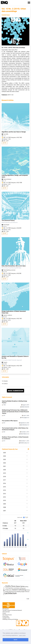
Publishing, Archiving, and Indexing (10, 619)
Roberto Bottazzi (7, 179)
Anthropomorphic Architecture (14, 588)
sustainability (10, 590)
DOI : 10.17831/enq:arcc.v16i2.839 (12, 228)
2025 (15, 453)
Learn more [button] (22, 635)
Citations (5, 523)
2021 (15, 466)
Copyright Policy (6, 618)
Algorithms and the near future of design (14, 132)
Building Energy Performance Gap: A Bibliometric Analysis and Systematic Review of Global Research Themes (15, 412)
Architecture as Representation (9, 586)
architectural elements (10, 592)
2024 (15, 456)
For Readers (5, 381)
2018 (15, 476)
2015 (15, 487)
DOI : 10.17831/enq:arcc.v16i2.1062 (13, 137)
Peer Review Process (7, 615)
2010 (15, 500)
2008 (15, 507)
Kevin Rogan (6, 225)
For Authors (5, 384)
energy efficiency (21, 592)
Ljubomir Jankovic (8, 315)
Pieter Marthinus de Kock (9, 270)
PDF (5, 143)
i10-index (5, 528)
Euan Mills (6, 134)
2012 (15, 497)
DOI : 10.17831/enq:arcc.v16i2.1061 (13, 319)
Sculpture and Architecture (8, 596)
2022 (15, 463)
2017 (15, 480)
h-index (5, 526)
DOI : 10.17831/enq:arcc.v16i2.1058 (13, 183)
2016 (15, 483)
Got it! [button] (15, 640)
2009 (15, 504)
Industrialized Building (9, 594)
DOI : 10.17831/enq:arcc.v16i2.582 (12, 273)
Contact (4, 613)
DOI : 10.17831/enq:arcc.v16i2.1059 (13, 366)
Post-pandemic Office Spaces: (10, 421)
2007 (15, 511)
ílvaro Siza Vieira (22, 590)
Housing (26, 594)
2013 (15, 494)
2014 (15, 490)
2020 (15, 470)
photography (19, 594)
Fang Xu (5, 362)
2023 (15, 459)
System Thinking (20, 586)
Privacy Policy (6, 616)
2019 (15, 473)
